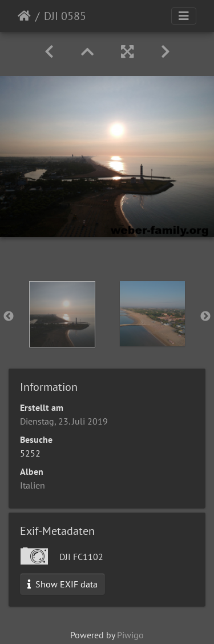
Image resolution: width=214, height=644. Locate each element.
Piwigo (130, 635)
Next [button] (205, 317)
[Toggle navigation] (184, 16)
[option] (62, 314)
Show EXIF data (62, 584)
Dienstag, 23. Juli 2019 (64, 421)
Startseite (24, 16)
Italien (33, 485)
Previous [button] (9, 317)
